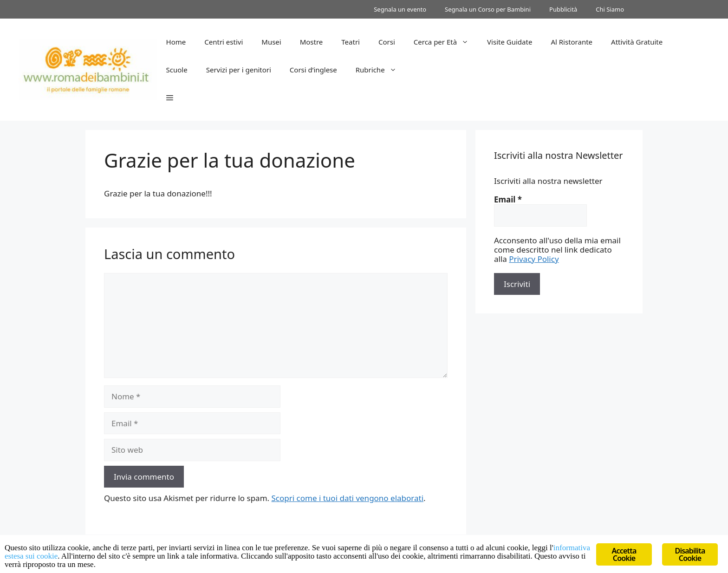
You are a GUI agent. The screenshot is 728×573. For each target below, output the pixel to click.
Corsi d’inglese (313, 70)
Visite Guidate (510, 42)
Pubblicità (563, 9)
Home (176, 42)
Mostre (312, 42)
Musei (271, 42)
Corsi (387, 42)
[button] (170, 98)
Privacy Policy (534, 259)
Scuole (177, 70)
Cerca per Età (446, 42)
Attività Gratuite (637, 42)
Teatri (351, 42)
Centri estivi (224, 42)
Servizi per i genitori (239, 70)
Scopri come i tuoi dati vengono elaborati (348, 498)
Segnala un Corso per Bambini (488, 9)
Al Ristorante (572, 42)
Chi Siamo (610, 9)
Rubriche (381, 70)
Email (508, 200)
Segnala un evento (400, 9)
